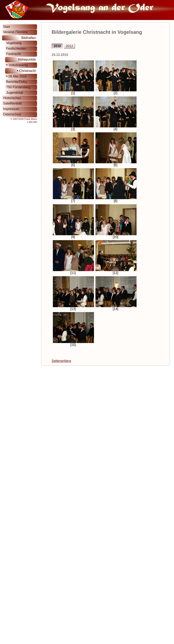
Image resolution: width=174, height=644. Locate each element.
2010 (57, 46)
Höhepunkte (27, 59)
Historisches (12, 98)
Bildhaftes (29, 38)
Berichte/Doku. (17, 82)
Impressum (11, 109)
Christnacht (26, 71)
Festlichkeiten (16, 49)
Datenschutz (12, 114)
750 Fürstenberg (18, 87)
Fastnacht (13, 54)
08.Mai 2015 (16, 76)
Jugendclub (15, 93)
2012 (70, 46)
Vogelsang (14, 43)
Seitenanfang (61, 361)
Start (7, 27)
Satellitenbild (12, 103)
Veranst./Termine (15, 32)
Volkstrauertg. (17, 65)
